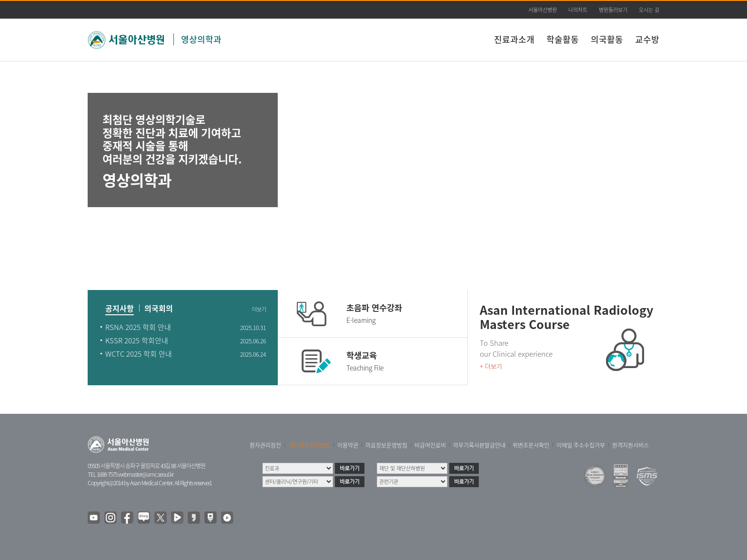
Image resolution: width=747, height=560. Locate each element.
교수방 (647, 39)
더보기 (259, 310)
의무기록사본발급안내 (479, 445)
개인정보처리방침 (309, 445)
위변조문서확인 (531, 445)
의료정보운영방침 (386, 445)
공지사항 (120, 309)
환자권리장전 (265, 445)
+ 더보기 (491, 366)
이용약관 (348, 445)
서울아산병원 (543, 10)
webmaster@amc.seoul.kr (146, 474)
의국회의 (159, 309)
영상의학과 (201, 39)
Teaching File (365, 368)
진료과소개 (514, 39)
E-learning (361, 320)
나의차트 (578, 10)
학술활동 (563, 39)
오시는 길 (649, 10)
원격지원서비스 (631, 445)
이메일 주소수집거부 (581, 445)
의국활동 (607, 39)
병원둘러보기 (613, 10)
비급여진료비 (430, 445)
